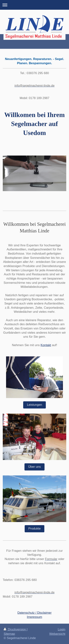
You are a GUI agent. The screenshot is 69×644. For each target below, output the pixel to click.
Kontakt (46, 345)
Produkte (34, 529)
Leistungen (34, 405)
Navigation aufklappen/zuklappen (34, 5)
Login (62, 629)
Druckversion (15, 629)
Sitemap (9, 634)
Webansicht (57, 634)
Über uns (34, 467)
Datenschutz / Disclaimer (35, 613)
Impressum (34, 617)
